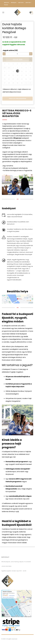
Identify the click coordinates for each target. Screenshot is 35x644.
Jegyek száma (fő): (10, 50)
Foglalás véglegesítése (17, 99)
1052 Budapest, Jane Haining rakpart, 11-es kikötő (16, 562)
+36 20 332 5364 (6, 566)
